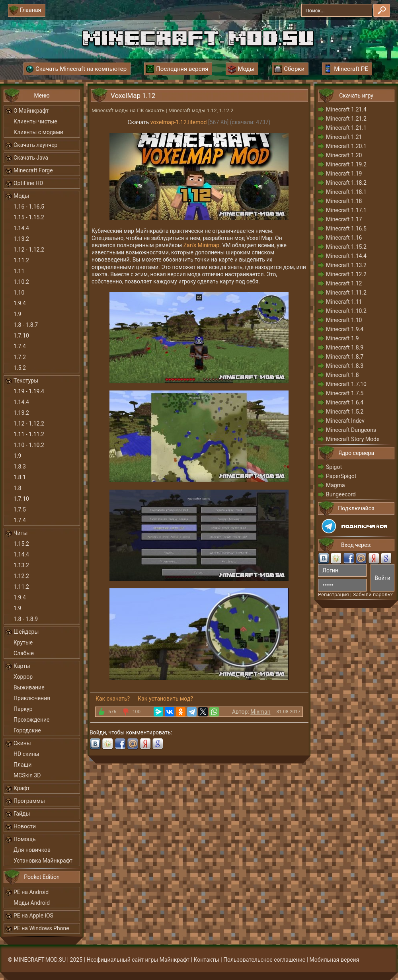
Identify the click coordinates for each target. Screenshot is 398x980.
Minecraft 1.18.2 (346, 183)
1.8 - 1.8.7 (26, 325)
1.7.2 (20, 357)
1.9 (17, 314)
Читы (20, 533)
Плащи (22, 765)
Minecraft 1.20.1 (346, 146)
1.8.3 (20, 467)
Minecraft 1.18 (344, 201)
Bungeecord (341, 494)
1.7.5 (20, 510)
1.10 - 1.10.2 (29, 445)
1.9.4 (20, 303)
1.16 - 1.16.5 (29, 207)
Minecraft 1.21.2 (346, 119)
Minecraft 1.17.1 (346, 210)
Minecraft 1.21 (344, 137)
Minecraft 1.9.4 (345, 329)
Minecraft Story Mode (353, 439)
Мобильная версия (335, 960)
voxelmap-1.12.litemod (179, 122)
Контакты (206, 960)
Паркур (23, 709)
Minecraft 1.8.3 (345, 366)
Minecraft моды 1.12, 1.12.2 (201, 110)
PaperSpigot (341, 476)
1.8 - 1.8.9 (26, 619)
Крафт (22, 788)
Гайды (22, 814)
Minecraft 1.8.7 (345, 357)
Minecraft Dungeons (351, 430)
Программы (29, 801)
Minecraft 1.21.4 (346, 109)
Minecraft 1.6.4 (345, 402)
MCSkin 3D (27, 775)
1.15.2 (21, 544)
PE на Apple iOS (33, 916)
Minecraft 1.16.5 (346, 228)
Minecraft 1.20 (344, 155)
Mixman (260, 712)
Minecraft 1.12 (344, 283)
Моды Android (32, 903)
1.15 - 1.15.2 (29, 217)
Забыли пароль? (373, 594)
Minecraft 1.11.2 (346, 293)
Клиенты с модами (38, 132)
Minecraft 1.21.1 (346, 128)
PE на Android (31, 892)
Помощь (25, 839)
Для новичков (32, 850)
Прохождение (32, 720)
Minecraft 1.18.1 (346, 192)
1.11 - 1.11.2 (29, 434)
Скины (22, 743)
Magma (336, 485)
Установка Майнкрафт (43, 861)
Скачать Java (31, 158)
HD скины (26, 754)
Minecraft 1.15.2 (346, 247)
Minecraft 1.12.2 (346, 274)
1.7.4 (20, 346)
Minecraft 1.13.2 (346, 265)
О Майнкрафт (31, 111)
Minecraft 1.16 (344, 238)
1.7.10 (21, 336)
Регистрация (334, 594)
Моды (21, 196)
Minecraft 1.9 (342, 338)
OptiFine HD (28, 183)
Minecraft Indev (345, 421)
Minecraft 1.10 (344, 320)
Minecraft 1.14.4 (346, 256)
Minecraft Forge (33, 170)
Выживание (29, 687)
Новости (25, 826)
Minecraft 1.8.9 (345, 347)
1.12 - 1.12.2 (29, 250)
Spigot (334, 467)
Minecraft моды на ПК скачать (128, 110)
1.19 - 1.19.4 (29, 391)
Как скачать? (113, 699)
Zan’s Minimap (201, 245)
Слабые (24, 653)
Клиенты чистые (35, 121)
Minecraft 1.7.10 (346, 384)
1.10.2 (21, 282)
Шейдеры (26, 632)
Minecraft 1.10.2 (346, 311)
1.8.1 (20, 477)
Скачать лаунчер (35, 145)
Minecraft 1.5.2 (345, 412)
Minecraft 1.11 (344, 302)
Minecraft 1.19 (344, 174)
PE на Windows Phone (41, 928)
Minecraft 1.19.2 (346, 164)
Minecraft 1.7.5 (345, 393)
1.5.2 (20, 368)
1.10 (19, 293)
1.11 (19, 271)
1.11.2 (21, 260)
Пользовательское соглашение (264, 960)
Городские (27, 730)
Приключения (32, 698)
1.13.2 (21, 239)
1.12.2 (21, 576)
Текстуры (26, 381)
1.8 (17, 488)
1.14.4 (21, 228)
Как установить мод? (165, 699)
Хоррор (23, 677)
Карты (22, 666)
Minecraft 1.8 (342, 375)
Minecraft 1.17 (344, 219)
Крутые (23, 642)
